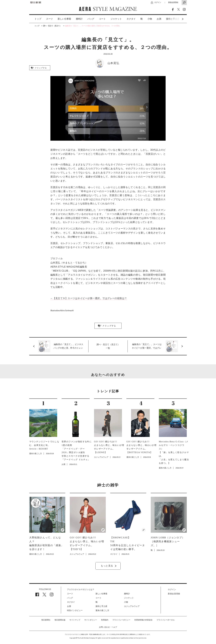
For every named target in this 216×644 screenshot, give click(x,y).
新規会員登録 (173, 2)
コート (102, 19)
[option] (35, 19)
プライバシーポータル (166, 620)
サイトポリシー (91, 620)
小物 (150, 19)
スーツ (49, 19)
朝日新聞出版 (60, 620)
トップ (38, 19)
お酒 (159, 19)
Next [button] (177, 19)
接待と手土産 (101, 606)
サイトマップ (75, 620)
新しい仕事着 (64, 19)
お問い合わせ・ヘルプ (108, 627)
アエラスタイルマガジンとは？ (81, 589)
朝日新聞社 (46, 620)
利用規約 (105, 620)
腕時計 (79, 19)
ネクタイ (131, 19)
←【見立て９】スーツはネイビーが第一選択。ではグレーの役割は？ (89, 298)
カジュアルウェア (132, 606)
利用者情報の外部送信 (143, 620)
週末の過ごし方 (102, 610)
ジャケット (116, 19)
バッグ (91, 19)
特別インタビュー (75, 610)
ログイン (158, 2)
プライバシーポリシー (121, 620)
